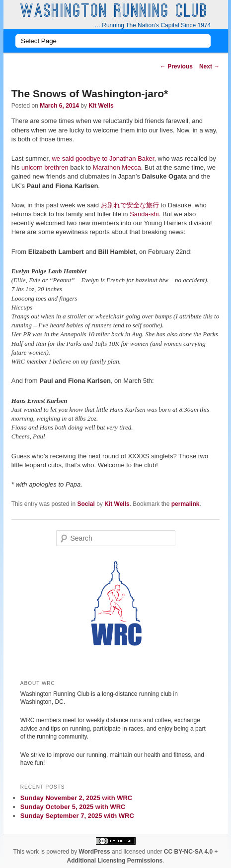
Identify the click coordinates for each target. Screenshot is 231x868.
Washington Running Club (114, 12)
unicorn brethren (45, 167)
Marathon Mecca (117, 167)
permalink (186, 504)
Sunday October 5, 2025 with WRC (73, 807)
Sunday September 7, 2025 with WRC (77, 816)
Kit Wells (101, 106)
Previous (176, 66)
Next (209, 66)
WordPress (95, 852)
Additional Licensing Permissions (115, 861)
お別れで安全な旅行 (130, 205)
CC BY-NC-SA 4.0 (188, 852)
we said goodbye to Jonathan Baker (103, 158)
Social (86, 504)
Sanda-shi (144, 214)
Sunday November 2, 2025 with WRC (76, 798)
